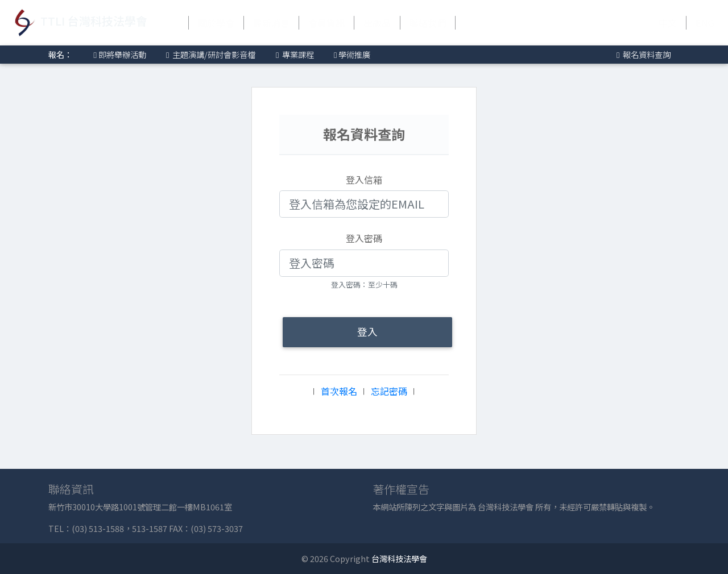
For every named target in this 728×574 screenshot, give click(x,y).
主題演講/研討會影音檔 (210, 54)
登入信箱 (364, 180)
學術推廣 (351, 54)
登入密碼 (364, 238)
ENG (705, 23)
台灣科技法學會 (399, 558)
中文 (668, 23)
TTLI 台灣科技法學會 (78, 23)
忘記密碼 (389, 391)
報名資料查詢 (643, 54)
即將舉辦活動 (118, 54)
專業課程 (294, 54)
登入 (367, 332)
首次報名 (339, 391)
